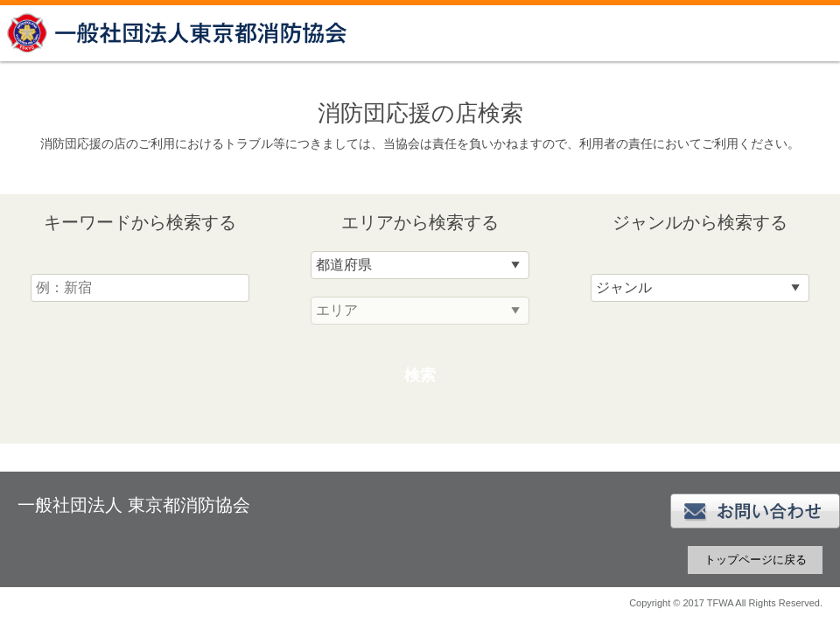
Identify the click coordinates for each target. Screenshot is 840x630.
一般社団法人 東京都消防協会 (179, 33)
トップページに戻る (756, 560)
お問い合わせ (755, 511)
